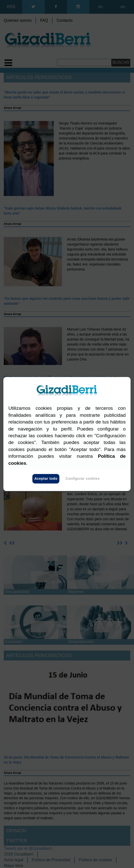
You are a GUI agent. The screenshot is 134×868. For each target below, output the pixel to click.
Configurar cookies (83, 479)
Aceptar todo (46, 479)
